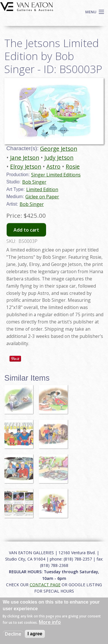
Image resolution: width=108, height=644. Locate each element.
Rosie (73, 166)
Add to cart (26, 230)
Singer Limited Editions (56, 175)
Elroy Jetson (26, 166)
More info (50, 622)
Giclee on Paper (42, 197)
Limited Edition (42, 189)
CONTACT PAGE (45, 585)
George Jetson (59, 149)
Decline (13, 634)
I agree (35, 634)
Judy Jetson (59, 158)
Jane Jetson (25, 158)
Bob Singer (34, 182)
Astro (53, 166)
